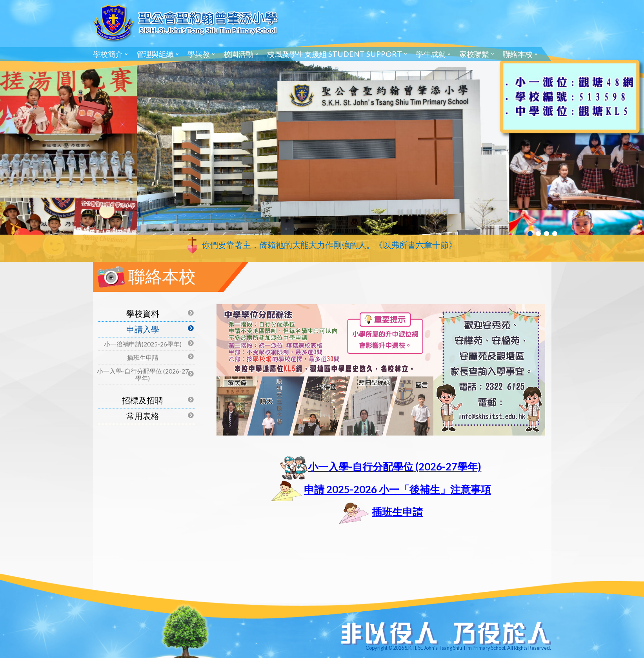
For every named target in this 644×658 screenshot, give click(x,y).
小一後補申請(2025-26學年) (143, 344)
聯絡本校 (518, 54)
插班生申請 (143, 357)
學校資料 (143, 313)
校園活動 (238, 54)
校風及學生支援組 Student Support (335, 54)
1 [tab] (530, 234)
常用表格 (143, 416)
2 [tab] (538, 234)
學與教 (199, 54)
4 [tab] (555, 234)
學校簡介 (108, 54)
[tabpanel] (322, 131)
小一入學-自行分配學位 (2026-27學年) (143, 375)
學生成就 (431, 54)
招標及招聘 (143, 400)
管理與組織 (155, 54)
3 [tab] (547, 234)
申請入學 (143, 329)
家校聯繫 (474, 54)
